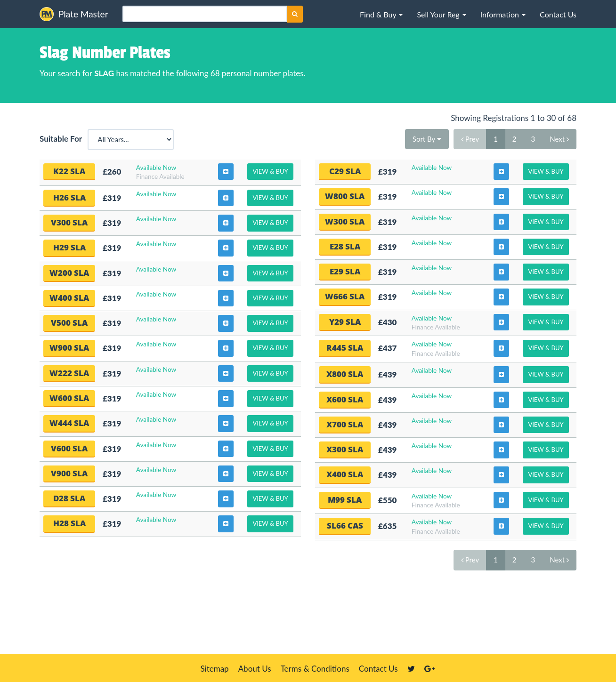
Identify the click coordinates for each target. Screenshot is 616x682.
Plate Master (74, 14)
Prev (470, 139)
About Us (255, 669)
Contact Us (378, 669)
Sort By (427, 139)
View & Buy (270, 171)
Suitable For (63, 139)
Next (559, 139)
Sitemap (214, 669)
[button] (381, 14)
